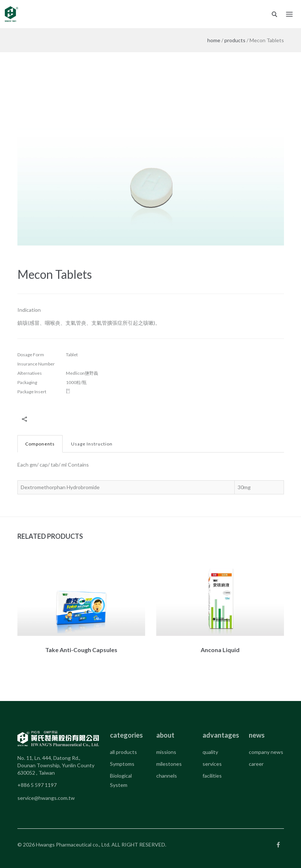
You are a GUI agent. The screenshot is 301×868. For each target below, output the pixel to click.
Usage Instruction (92, 444)
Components (40, 444)
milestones (169, 764)
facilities (212, 776)
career (256, 764)
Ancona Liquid (220, 650)
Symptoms (122, 764)
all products (123, 752)
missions (166, 752)
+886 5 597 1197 (37, 785)
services (212, 764)
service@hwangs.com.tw (46, 798)
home (214, 40)
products (235, 40)
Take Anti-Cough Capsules (81, 650)
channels (167, 776)
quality (210, 752)
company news (266, 752)
